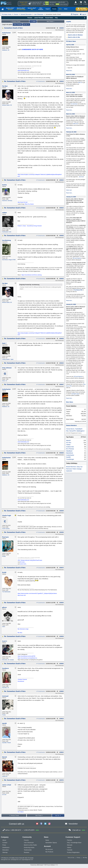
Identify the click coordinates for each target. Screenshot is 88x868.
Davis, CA (5, 381)
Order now (69, 190)
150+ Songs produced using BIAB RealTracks (30, 560)
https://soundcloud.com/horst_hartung (32, 275)
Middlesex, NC (6, 50)
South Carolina (6, 529)
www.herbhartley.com (23, 70)
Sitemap (5, 852)
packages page (75, 394)
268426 (62, 236)
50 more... (23, 562)
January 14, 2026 (71, 197)
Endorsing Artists (29, 847)
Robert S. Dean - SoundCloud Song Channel (30, 226)
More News (70, 402)
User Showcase (39, 14)
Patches (69, 840)
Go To (26, 24)
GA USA (4, 795)
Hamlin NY (5, 776)
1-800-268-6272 (53, 2)
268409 (62, 28)
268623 (62, 752)
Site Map (85, 858)
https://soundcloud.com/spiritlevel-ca (27, 658)
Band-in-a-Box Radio (30, 845)
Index (33, 21)
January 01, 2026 (71, 304)
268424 (62, 208)
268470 (62, 568)
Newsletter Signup (51, 843)
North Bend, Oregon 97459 (9, 260)
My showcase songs (23, 629)
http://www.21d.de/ (23, 202)
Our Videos (21, 812)
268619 (62, 719)
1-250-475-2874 (61, 2)
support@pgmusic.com (27, 860)
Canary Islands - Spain (8, 359)
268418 (62, 81)
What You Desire (29, 204)
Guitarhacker (41, 81)
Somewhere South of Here (13, 28)
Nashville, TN (6, 688)
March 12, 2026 (70, 92)
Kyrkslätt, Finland (6, 743)
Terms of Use (71, 858)
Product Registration (73, 852)
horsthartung (41, 279)
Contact (5, 843)
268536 (62, 636)
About (4, 840)
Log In (83, 14)
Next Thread (51, 21)
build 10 (80, 82)
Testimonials (28, 850)
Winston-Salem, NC (7, 105)
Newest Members (71, 425)
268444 (62, 363)
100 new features (77, 258)
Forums (16, 14)
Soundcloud (21, 681)
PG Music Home (7, 14)
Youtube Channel (22, 679)
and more (81, 177)
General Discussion (26, 14)
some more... (24, 564)
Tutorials (70, 850)
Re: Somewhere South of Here (15, 81)
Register (75, 14)
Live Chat (52, 4)
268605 (62, 691)
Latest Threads (39, 18)
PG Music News (71, 41)
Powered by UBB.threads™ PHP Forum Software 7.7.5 (44, 865)
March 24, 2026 (70, 74)
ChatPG (69, 22)
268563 (62, 664)
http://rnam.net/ (22, 595)
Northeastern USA (7, 232)
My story (20, 633)
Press (4, 845)
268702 (62, 780)
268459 (62, 532)
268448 (62, 453)
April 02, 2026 (70, 45)
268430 (62, 279)
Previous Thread (15, 21)
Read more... (69, 71)
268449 (62, 511)
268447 (62, 384)
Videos (69, 847)
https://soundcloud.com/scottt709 (26, 656)
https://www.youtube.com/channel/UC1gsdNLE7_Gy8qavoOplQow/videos (37, 593)
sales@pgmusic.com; (16, 860)
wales (4, 627)
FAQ (56, 18)
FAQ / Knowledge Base (74, 843)
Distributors (6, 847)
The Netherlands (6, 592)
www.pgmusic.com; (6, 860)
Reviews (27, 852)
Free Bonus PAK (78, 290)
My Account (49, 849)
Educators (6, 850)
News (47, 840)
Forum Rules (49, 18)
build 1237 (76, 124)
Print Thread (17, 24)
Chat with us (76, 830)
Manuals (70, 845)
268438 (62, 339)
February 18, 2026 (71, 132)
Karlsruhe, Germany (7, 201)
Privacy (78, 858)
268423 (62, 180)
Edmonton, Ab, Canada (8, 660)
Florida (4, 556)
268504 (62, 603)
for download (74, 104)
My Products (49, 852)
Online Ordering (64, 4)
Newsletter (73, 824)
